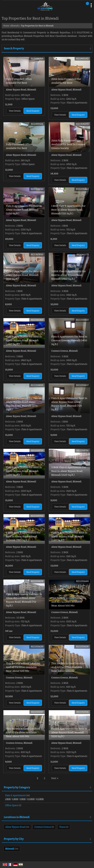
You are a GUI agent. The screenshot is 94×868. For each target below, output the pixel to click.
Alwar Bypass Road (15, 827)
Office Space (12, 805)
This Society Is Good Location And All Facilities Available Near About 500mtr (68, 667)
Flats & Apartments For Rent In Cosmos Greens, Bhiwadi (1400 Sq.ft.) (69, 340)
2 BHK (15, 799)
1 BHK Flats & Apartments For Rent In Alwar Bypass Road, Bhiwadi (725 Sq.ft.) (68, 210)
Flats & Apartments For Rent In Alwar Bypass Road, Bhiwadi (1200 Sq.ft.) (24, 471)
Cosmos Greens (43, 827)
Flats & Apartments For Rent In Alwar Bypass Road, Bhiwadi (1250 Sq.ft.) (24, 210)
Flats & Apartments (15, 795)
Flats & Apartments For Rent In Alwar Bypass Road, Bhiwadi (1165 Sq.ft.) (69, 536)
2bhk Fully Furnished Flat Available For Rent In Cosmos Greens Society (68, 144)
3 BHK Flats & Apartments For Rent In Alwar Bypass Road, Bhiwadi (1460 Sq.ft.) (69, 275)
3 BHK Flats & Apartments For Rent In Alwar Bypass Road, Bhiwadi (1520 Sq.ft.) (69, 471)
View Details (15, 111)
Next (55, 778)
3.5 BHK (31, 799)
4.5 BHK (40, 799)
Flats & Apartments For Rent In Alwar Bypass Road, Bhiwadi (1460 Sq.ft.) (24, 340)
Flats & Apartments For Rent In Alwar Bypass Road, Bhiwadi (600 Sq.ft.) (24, 275)
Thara (62, 827)
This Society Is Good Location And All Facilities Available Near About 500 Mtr (68, 602)
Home (6, 26)
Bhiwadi (15, 26)
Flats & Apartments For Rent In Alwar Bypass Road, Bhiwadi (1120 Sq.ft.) (69, 733)
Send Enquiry (33, 111)
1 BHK (8, 799)
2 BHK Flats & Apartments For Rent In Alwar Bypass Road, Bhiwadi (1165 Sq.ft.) (23, 536)
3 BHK (23, 799)
